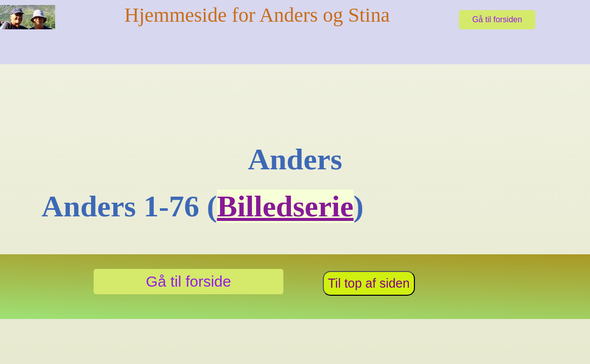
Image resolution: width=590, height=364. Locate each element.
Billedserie (285, 206)
